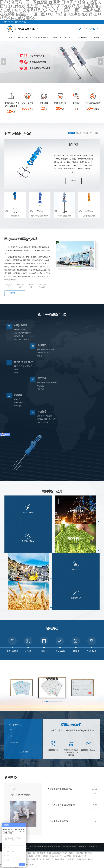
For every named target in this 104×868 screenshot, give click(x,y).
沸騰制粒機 (31, 853)
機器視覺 (38, 856)
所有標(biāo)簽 (82, 846)
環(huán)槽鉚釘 (60, 859)
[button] (101, 62)
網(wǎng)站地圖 (71, 846)
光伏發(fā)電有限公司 (79, 856)
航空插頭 (45, 856)
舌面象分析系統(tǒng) (54, 853)
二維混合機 (67, 856)
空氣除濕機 (79, 853)
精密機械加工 (28, 856)
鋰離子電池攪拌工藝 (59, 821)
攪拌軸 (86, 133)
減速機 (79, 133)
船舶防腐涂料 (81, 859)
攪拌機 (72, 133)
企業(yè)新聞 (85, 777)
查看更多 (74, 181)
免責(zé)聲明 (62, 846)
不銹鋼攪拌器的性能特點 (61, 789)
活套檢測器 (49, 859)
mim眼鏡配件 (71, 859)
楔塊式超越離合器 (56, 856)
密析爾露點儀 (41, 853)
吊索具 (65, 853)
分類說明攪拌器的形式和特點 (63, 805)
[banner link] (52, 62)
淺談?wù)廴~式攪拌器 (20, 795)
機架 (97, 133)
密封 (92, 133)
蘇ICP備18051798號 (51, 846)
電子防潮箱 (88, 853)
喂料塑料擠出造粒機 (37, 859)
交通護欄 (91, 859)
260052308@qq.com (23, 22)
